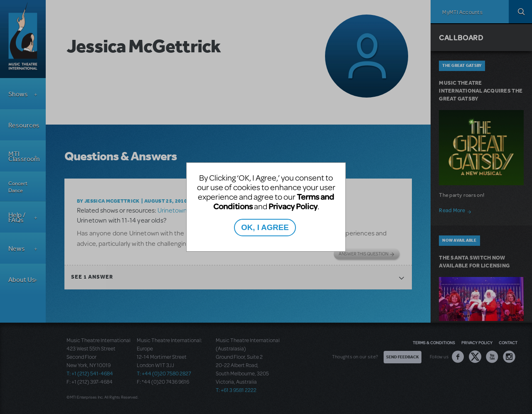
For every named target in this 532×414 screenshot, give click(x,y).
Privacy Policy (293, 206)
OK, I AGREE (265, 227)
